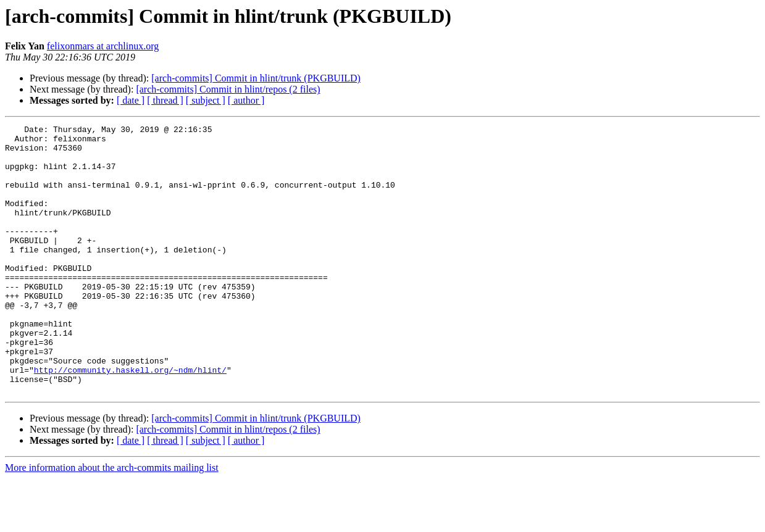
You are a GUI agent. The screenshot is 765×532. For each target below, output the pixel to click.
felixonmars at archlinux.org (103, 46)
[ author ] (246, 100)
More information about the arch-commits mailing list (112, 521)
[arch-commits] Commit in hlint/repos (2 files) (228, 89)
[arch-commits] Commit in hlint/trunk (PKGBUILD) (256, 78)
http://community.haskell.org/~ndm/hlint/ (130, 420)
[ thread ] (165, 100)
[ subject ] (206, 100)
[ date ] (131, 100)
